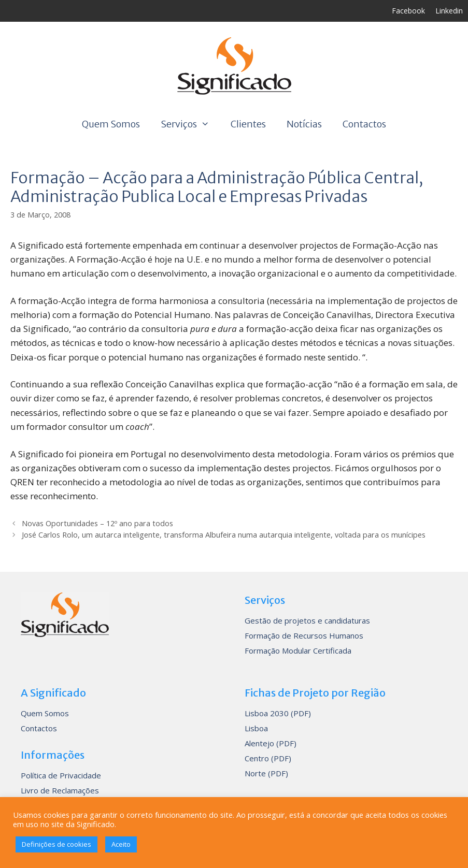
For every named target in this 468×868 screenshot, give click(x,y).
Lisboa (256, 728)
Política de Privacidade (61, 775)
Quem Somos (111, 124)
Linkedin (449, 11)
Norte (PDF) (266, 773)
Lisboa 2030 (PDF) (278, 713)
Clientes (248, 124)
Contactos (364, 124)
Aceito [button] (121, 844)
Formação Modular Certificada (298, 650)
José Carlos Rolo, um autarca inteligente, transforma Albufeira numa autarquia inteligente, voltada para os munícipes (224, 535)
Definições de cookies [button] (56, 844)
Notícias (304, 124)
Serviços (190, 124)
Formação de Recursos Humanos (304, 635)
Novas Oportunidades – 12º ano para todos (97, 523)
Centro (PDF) (268, 758)
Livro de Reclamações (60, 790)
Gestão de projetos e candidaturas (307, 620)
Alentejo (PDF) (271, 743)
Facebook (408, 11)
